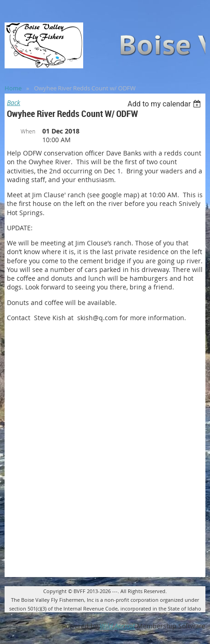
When (28, 131)
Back (14, 103)
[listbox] (165, 104)
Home (13, 88)
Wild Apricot (117, 626)
